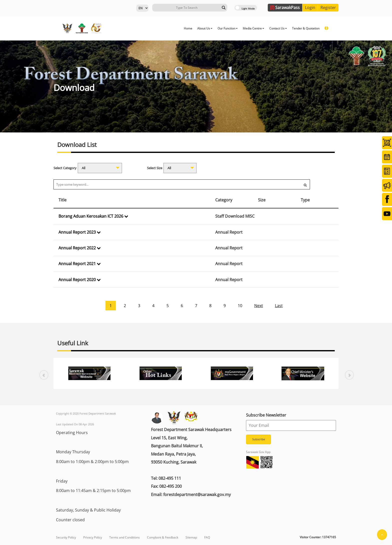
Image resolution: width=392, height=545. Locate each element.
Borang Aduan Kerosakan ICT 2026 (93, 216)
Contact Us (278, 28)
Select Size (155, 168)
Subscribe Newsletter (266, 415)
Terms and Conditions (124, 537)
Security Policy (66, 537)
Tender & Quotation (306, 28)
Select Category (65, 168)
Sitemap (191, 537)
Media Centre (253, 28)
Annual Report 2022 (80, 248)
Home (188, 28)
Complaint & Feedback (163, 537)
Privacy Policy (93, 537)
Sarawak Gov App (258, 452)
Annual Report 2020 (80, 280)
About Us (205, 28)
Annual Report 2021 (80, 264)
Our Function (228, 28)
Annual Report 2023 (80, 232)
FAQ (207, 537)
